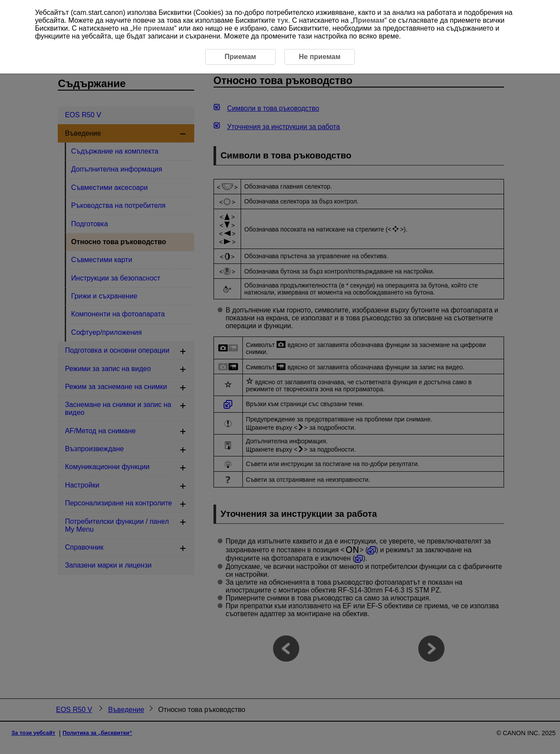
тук (282, 20)
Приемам (369, 20)
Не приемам (153, 28)
